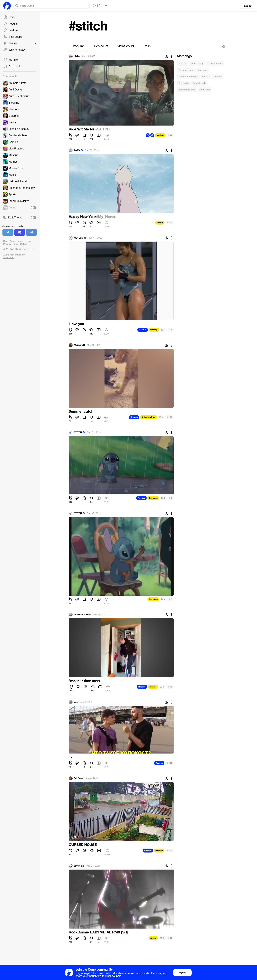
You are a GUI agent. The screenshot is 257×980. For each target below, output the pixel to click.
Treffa (77, 150)
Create (100, 6)
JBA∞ (77, 56)
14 (170, 135)
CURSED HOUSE (83, 845)
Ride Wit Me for (82, 129)
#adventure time (187, 90)
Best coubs (13, 37)
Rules (16, 244)
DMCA (24, 244)
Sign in (182, 973)
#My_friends (106, 217)
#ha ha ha (184, 83)
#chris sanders (215, 64)
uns (76, 702)
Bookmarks (13, 67)
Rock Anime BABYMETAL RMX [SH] (98, 932)
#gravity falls (199, 83)
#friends (217, 77)
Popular (10, 24)
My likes (11, 60)
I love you (76, 324)
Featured (11, 30)
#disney (183, 64)
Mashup (160, 135)
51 (170, 687)
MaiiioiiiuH (79, 345)
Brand (20, 241)
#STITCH (103, 129)
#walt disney (197, 64)
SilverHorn (79, 866)
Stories (20, 43)
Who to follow (14, 50)
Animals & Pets (148, 417)
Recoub (143, 330)
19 (170, 938)
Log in (247, 6)
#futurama (205, 90)
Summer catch (81, 412)
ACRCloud (9, 258)
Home (10, 17)
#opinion (203, 70)
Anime (160, 223)
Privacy (7, 244)
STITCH (78, 432)
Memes (153, 687)
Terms (28, 241)
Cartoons (153, 498)
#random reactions (188, 77)
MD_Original (80, 238)
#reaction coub (186, 70)
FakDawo (79, 778)
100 (169, 222)
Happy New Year (82, 217)
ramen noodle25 (82, 615)
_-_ (71, 757)
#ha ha (206, 77)
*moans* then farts (84, 681)
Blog (6, 241)
